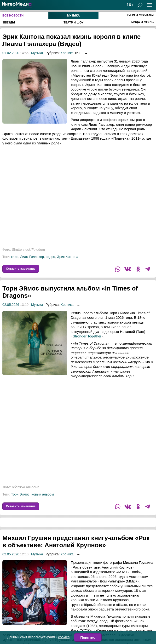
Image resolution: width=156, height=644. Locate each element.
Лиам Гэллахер (32, 257)
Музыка (73, 16)
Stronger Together (87, 336)
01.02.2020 (11, 53)
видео (50, 257)
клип (15, 257)
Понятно (88, 637)
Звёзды (9, 23)
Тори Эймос (20, 494)
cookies (64, 637)
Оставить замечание (21, 269)
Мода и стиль (142, 22)
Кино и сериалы (140, 15)
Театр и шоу (73, 23)
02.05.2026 (11, 305)
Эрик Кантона (68, 257)
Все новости (13, 16)
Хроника (67, 53)
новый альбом (43, 494)
